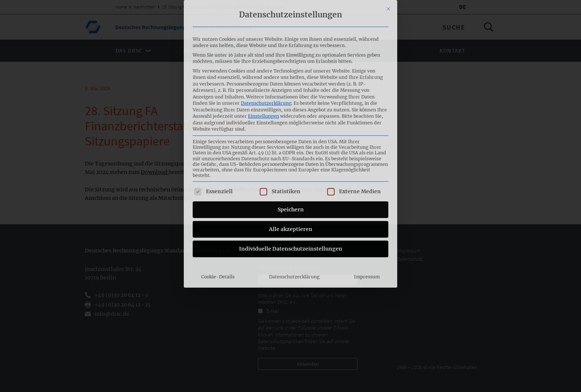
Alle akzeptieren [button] (291, 151)
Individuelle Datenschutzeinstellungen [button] (291, 170)
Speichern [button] (291, 131)
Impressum (367, 198)
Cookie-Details (218, 198)
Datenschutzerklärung (266, 25)
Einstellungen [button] (263, 38)
